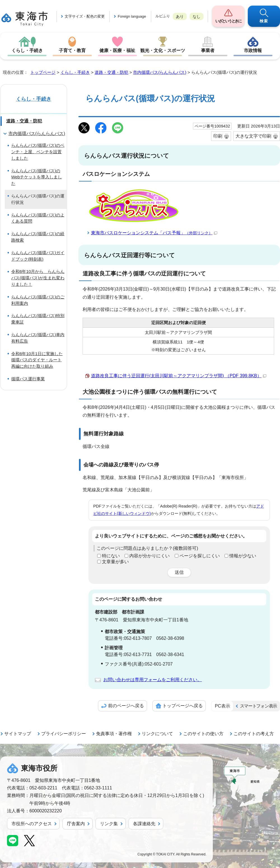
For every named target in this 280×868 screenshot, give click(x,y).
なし (197, 16)
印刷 (218, 136)
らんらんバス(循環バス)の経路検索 (38, 237)
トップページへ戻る (183, 706)
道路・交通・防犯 (111, 72)
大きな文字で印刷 (253, 136)
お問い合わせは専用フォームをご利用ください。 (153, 680)
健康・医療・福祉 (117, 50)
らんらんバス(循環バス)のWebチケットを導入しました (37, 177)
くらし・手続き (27, 50)
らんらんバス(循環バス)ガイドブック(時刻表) (38, 256)
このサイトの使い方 (203, 734)
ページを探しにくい (200, 556)
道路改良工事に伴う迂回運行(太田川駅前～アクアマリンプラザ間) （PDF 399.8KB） (179, 376)
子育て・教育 (72, 50)
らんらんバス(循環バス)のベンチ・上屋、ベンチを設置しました (38, 152)
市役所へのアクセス (32, 824)
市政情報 (253, 50)
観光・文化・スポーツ (163, 50)
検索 (264, 21)
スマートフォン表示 (258, 706)
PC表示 (222, 706)
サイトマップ (18, 734)
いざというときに (228, 21)
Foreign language (132, 16)
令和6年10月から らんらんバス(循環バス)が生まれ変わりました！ (38, 278)
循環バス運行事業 (28, 379)
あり (180, 16)
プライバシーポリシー (64, 734)
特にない (111, 556)
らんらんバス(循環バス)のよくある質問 (38, 218)
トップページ (43, 72)
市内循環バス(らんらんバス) (160, 72)
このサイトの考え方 (254, 734)
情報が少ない (243, 556)
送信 (179, 572)
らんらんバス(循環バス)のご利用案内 (38, 300)
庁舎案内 (76, 824)
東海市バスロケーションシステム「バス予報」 (154, 233)
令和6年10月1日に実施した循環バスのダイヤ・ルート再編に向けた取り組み (37, 360)
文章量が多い (115, 562)
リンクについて (157, 734)
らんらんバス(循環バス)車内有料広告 (38, 338)
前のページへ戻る (126, 706)
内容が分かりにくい (150, 556)
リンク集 (109, 824)
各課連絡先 (144, 824)
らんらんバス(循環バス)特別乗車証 (38, 319)
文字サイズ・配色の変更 (85, 16)
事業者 (208, 50)
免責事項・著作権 (114, 734)
